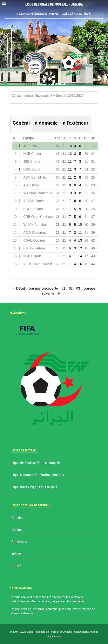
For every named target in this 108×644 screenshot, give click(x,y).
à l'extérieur (76, 123)
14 (80, 256)
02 (71, 288)
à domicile (46, 123)
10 (70, 193)
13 (70, 154)
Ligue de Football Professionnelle (36, 463)
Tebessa (17, 554)
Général (21, 123)
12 (80, 248)
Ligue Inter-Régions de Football (34, 487)
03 (78, 288)
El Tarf (16, 566)
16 (80, 264)
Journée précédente (43, 288)
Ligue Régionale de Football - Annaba (54, 4)
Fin (60, 293)
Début (21, 288)
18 (70, 146)
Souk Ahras (20, 542)
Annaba (17, 518)
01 (63, 288)
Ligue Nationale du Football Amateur (38, 475)
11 (70, 162)
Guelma (17, 530)
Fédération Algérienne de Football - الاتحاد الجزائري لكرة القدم (54, 14)
